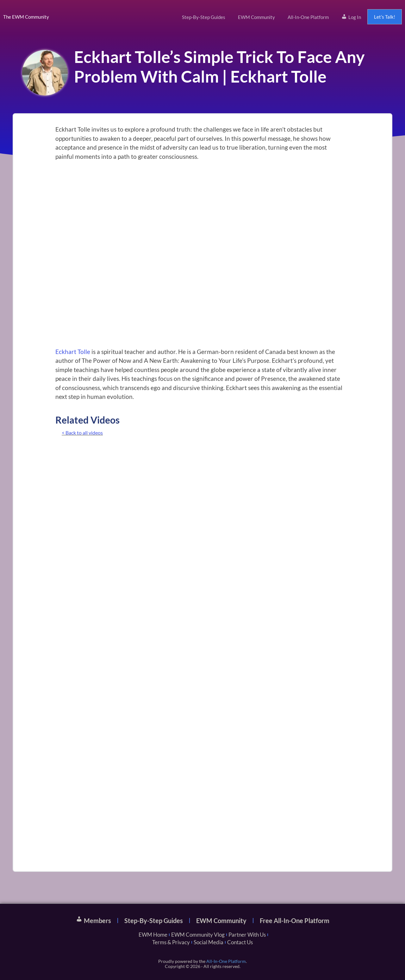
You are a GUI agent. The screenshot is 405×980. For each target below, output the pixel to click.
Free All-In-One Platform (295, 921)
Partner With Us (247, 935)
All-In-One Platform (308, 17)
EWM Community (256, 17)
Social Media (209, 942)
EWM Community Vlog (198, 935)
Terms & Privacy (171, 942)
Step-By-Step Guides (204, 17)
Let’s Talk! (385, 17)
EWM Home (153, 935)
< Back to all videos (82, 433)
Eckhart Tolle (73, 352)
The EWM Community (26, 17)
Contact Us (240, 942)
